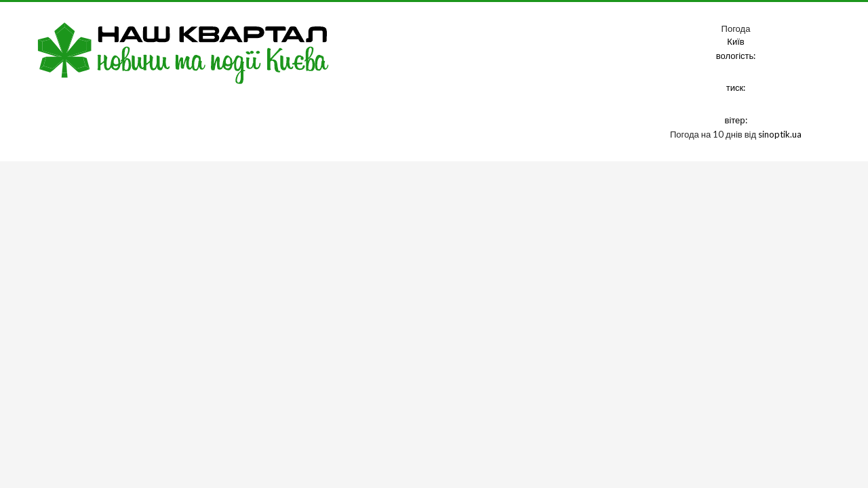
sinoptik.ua (780, 134)
